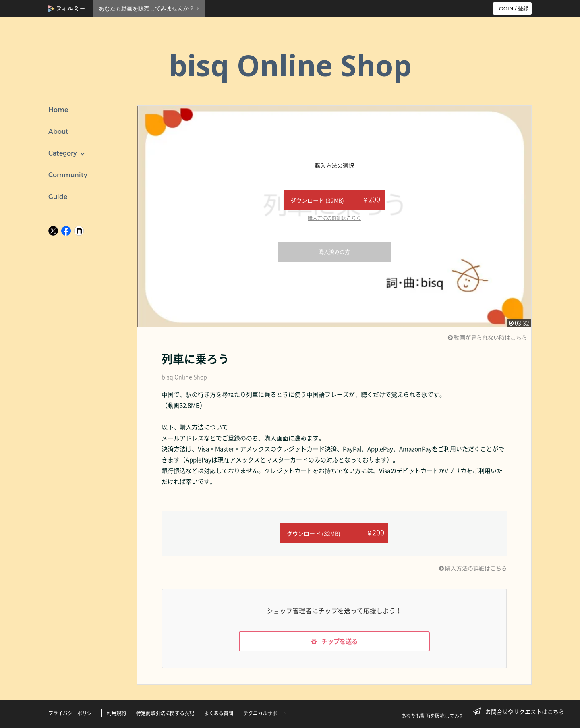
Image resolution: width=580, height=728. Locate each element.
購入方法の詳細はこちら (334, 218)
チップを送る (334, 641)
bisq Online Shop (184, 377)
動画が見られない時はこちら (488, 337)
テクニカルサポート (265, 713)
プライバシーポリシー (72, 713)
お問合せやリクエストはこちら (521, 711)
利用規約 (116, 713)
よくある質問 (219, 713)
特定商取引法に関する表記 (165, 713)
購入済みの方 (334, 252)
